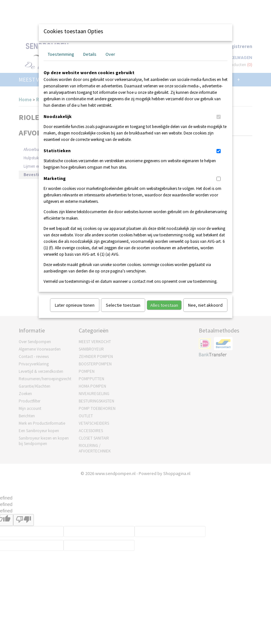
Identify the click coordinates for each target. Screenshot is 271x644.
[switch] (219, 117)
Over (110, 54)
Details (90, 54)
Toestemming (61, 54)
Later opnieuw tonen (75, 305)
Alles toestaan (164, 305)
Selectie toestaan (123, 305)
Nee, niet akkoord (205, 305)
